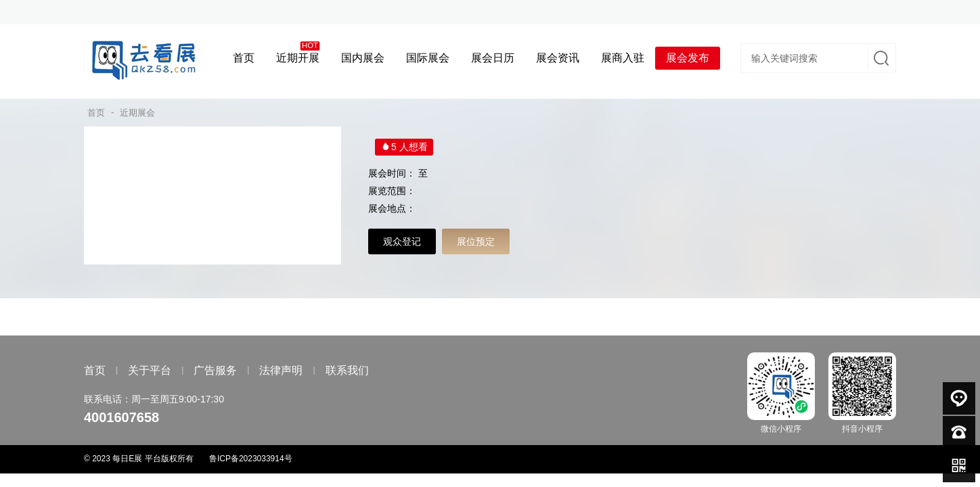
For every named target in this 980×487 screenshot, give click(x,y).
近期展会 (137, 113)
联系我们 (347, 370)
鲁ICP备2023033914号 (251, 459)
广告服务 (215, 370)
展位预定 (476, 241)
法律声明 (281, 370)
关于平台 (150, 370)
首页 (96, 113)
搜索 (880, 58)
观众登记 (402, 241)
